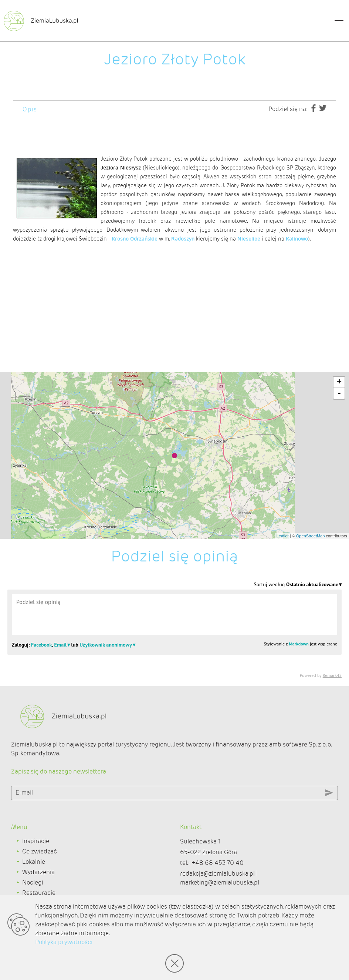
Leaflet (283, 536)
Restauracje (39, 893)
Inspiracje (36, 841)
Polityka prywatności (64, 942)
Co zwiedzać (40, 851)
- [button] (339, 393)
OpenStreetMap (311, 536)
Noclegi (33, 882)
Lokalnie (34, 862)
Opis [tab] (30, 109)
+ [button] (339, 382)
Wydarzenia (38, 872)
